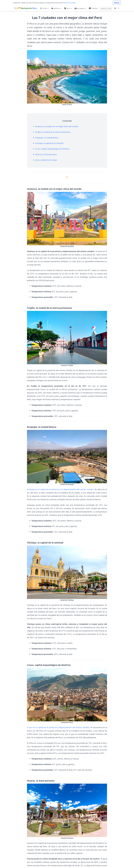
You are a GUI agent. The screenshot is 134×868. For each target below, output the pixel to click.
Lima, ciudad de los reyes (46, 160)
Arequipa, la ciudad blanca (47, 138)
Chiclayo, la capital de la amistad (49, 143)
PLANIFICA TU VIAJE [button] (106, 9)
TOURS (44, 8)
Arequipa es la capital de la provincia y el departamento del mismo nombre (60, 489)
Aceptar (117, 3)
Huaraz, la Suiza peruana (46, 154)
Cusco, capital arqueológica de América (52, 149)
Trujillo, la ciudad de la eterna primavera (53, 132)
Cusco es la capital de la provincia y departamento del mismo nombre (58, 727)
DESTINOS (56, 8)
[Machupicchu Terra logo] (25, 8)
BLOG (68, 8)
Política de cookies (70, 3)
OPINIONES (93, 8)
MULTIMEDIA (80, 9)
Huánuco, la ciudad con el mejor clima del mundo (57, 126)
